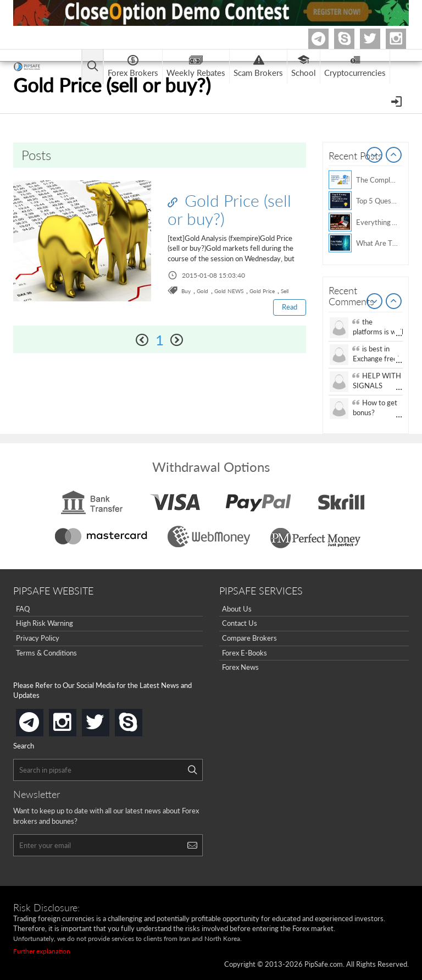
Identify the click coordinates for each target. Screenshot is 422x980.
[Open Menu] (398, 101)
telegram (41, 722)
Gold (202, 291)
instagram (74, 719)
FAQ (23, 609)
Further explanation (42, 951)
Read (290, 307)
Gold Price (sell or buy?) (229, 209)
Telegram (327, 41)
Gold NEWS (229, 291)
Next (394, 156)
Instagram (404, 39)
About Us (237, 609)
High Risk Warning (45, 623)
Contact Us (240, 623)
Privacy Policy (38, 638)
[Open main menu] (93, 67)
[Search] (192, 770)
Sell (285, 291)
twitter (379, 39)
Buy (186, 291)
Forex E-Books (245, 653)
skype (140, 719)
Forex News (240, 667)
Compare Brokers (249, 638)
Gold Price (262, 291)
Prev (375, 156)
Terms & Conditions (46, 653)
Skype (353, 39)
